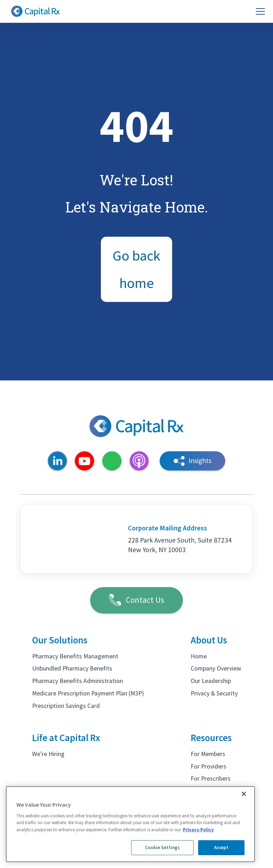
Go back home (136, 269)
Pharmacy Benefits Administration (78, 681)
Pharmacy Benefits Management (75, 656)
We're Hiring (48, 754)
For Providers (208, 766)
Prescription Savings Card (66, 706)
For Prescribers (211, 779)
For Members (208, 754)
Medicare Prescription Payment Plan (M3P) (88, 693)
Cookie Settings (163, 848)
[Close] (244, 794)
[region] (130, 824)
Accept (222, 848)
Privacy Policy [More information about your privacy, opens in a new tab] (198, 830)
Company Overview (216, 668)
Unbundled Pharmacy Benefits (72, 668)
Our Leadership (211, 681)
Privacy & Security (214, 693)
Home (199, 656)
